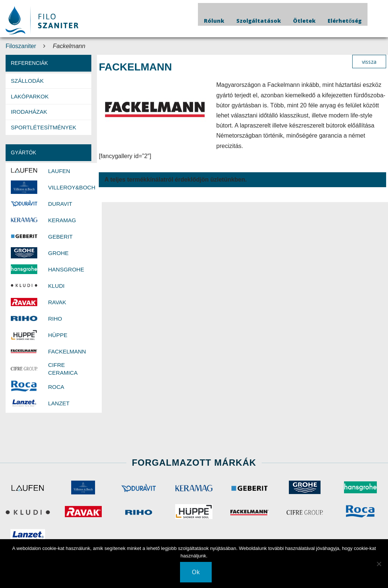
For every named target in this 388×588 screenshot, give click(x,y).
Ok (196, 572)
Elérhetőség (345, 21)
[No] (379, 564)
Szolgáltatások (259, 21)
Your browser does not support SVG (42, 20)
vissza (369, 62)
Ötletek (304, 21)
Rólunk (214, 21)
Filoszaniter (21, 46)
